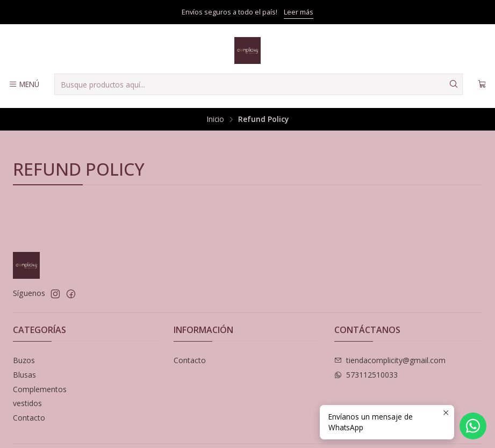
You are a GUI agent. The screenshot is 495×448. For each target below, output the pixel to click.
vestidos (27, 403)
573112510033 (366, 375)
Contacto (29, 418)
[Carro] (482, 84)
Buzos (24, 360)
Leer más (299, 12)
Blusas (24, 375)
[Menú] (24, 84)
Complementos (40, 389)
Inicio (216, 119)
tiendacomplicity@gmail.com (390, 360)
